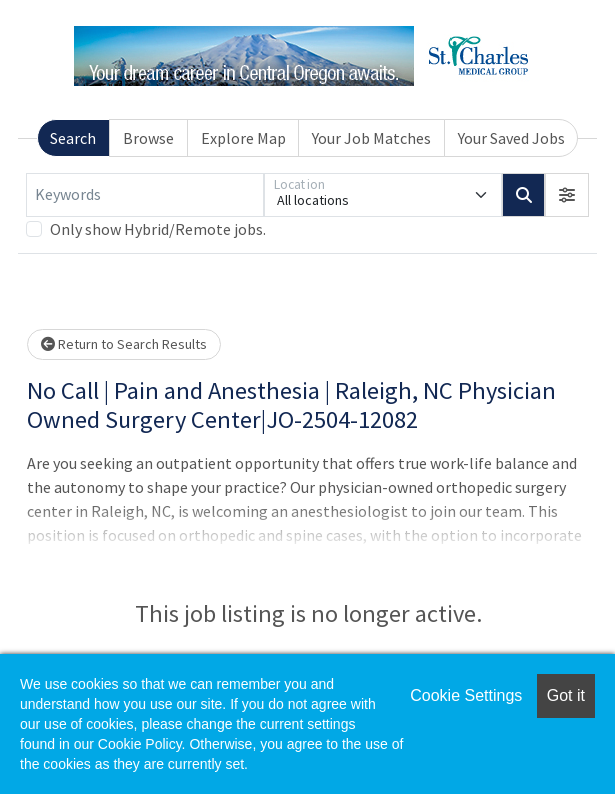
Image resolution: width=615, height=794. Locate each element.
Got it (566, 695)
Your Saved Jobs (511, 138)
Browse (148, 138)
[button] (567, 195)
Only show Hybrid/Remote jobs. (158, 229)
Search (73, 138)
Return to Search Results (124, 344)
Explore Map (243, 138)
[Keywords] (145, 195)
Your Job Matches (371, 138)
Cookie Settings (466, 695)
